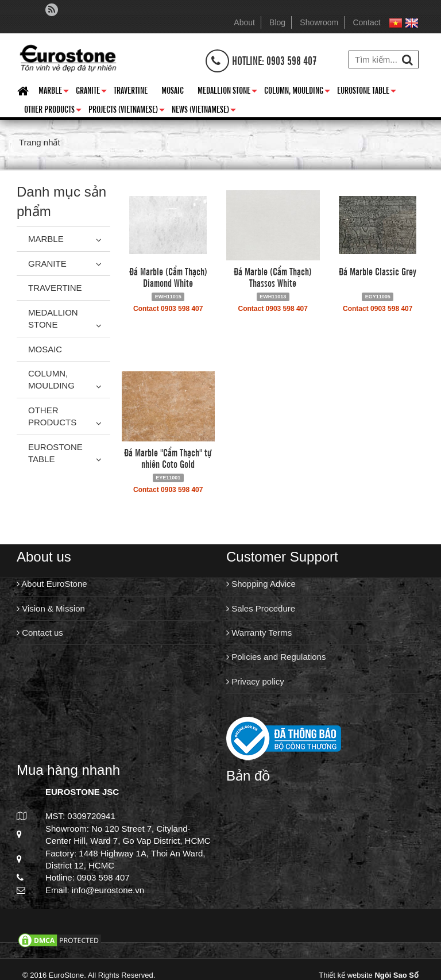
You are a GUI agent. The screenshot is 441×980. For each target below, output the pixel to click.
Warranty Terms (259, 633)
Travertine (131, 90)
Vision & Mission (51, 608)
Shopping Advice (261, 584)
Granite (91, 92)
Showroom (319, 22)
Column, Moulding (297, 92)
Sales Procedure (261, 608)
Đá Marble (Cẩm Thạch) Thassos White (273, 276)
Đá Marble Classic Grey (378, 271)
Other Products (53, 111)
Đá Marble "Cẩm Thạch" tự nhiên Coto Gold (168, 458)
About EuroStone (52, 584)
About (244, 22)
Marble (54, 92)
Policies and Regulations (276, 657)
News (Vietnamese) (204, 111)
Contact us (40, 633)
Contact (366, 22)
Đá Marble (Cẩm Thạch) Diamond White (168, 276)
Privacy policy (255, 681)
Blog (277, 22)
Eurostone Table (367, 92)
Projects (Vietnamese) (127, 111)
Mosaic (173, 90)
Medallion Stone (227, 92)
